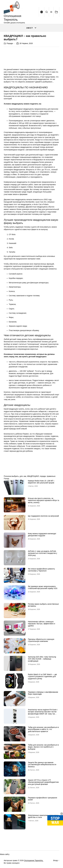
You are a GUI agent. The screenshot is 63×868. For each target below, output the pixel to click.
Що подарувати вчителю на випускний (43, 516)
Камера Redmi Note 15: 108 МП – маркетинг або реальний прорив (41, 482)
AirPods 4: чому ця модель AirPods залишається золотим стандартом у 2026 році (43, 553)
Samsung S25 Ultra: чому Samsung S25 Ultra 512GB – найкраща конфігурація (42, 659)
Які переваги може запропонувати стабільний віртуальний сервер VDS (43, 587)
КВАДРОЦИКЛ (33, 476)
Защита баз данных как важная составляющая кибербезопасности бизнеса (42, 765)
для (21, 476)
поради (43, 476)
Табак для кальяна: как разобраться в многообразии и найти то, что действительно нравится (43, 729)
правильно (51, 476)
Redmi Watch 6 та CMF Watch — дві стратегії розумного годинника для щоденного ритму (42, 677)
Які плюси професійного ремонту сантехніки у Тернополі (41, 570)
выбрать (15, 476)
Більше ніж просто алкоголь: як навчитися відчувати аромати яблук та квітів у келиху (44, 500)
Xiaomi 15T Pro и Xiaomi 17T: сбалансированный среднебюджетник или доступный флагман (43, 782)
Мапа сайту (5, 854)
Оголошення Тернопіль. (34, 860)
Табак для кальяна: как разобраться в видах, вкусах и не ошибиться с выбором (43, 747)
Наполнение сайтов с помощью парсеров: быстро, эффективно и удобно (42, 624)
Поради (10, 43)
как (25, 476)
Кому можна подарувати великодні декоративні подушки (42, 535)
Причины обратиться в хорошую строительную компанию (41, 640)
